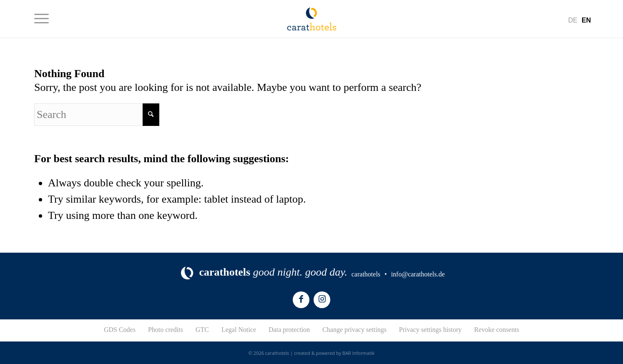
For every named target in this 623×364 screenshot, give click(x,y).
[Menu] (41, 19)
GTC (202, 330)
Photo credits (166, 330)
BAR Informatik (358, 353)
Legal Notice (239, 330)
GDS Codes (120, 330)
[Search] (97, 115)
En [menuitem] (586, 20)
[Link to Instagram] (322, 300)
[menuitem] (41, 19)
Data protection (289, 330)
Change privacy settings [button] (354, 330)
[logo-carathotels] (312, 19)
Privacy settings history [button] (430, 330)
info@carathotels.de (418, 274)
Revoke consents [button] (497, 330)
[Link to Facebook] (301, 300)
